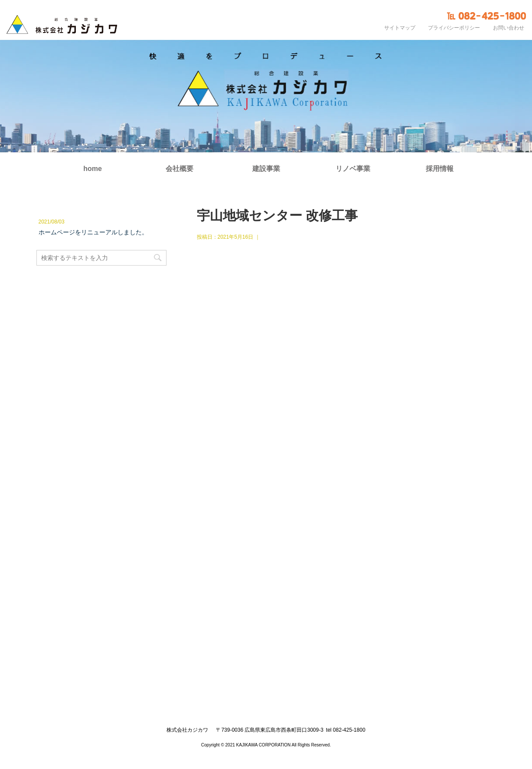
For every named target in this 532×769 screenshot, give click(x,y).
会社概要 (180, 169)
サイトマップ (400, 28)
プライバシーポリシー (454, 28)
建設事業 (266, 169)
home (93, 169)
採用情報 (440, 169)
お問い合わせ (509, 28)
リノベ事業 (353, 169)
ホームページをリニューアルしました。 (93, 232)
